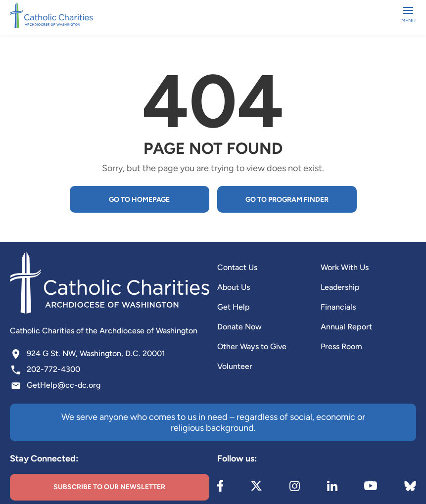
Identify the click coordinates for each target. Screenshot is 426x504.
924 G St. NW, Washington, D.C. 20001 (96, 353)
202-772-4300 (53, 369)
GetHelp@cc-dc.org (64, 385)
